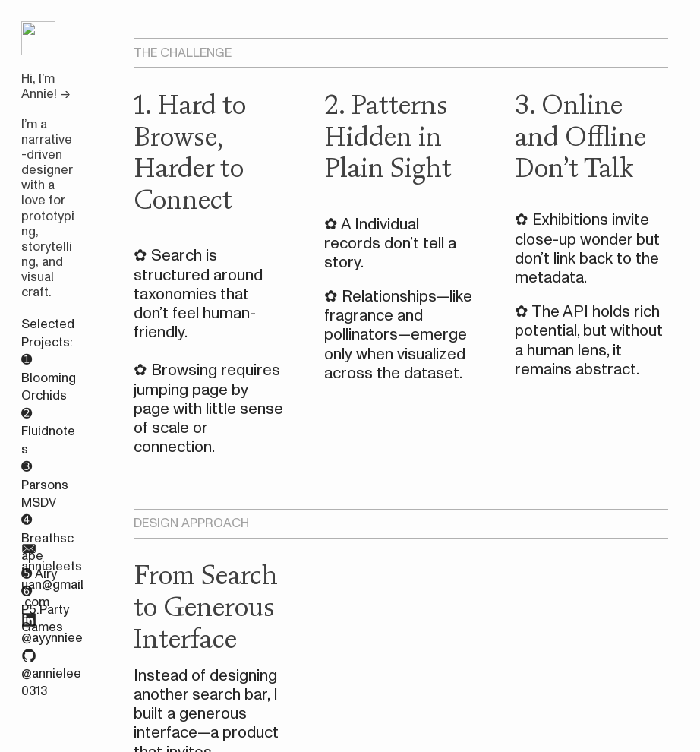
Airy (46, 574)
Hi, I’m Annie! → (46, 86)
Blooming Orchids (49, 387)
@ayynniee (52, 638)
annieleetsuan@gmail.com (52, 584)
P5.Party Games (45, 618)
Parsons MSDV (45, 494)
